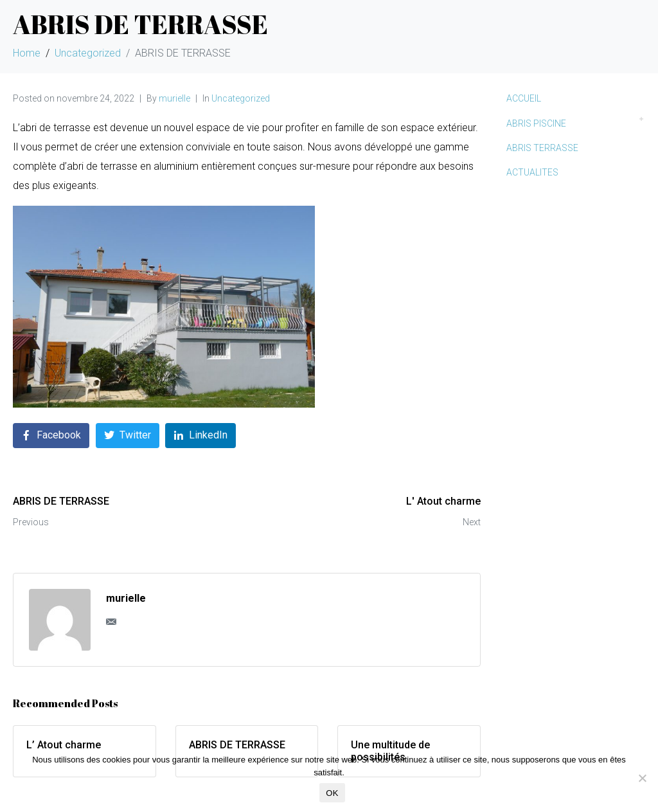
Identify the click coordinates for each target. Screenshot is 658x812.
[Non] (642, 778)
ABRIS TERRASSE (542, 148)
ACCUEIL (524, 98)
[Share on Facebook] (51, 436)
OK (332, 793)
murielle (174, 98)
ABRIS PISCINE (536, 123)
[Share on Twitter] (128, 436)
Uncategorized (241, 98)
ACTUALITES (532, 172)
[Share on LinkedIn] (200, 436)
